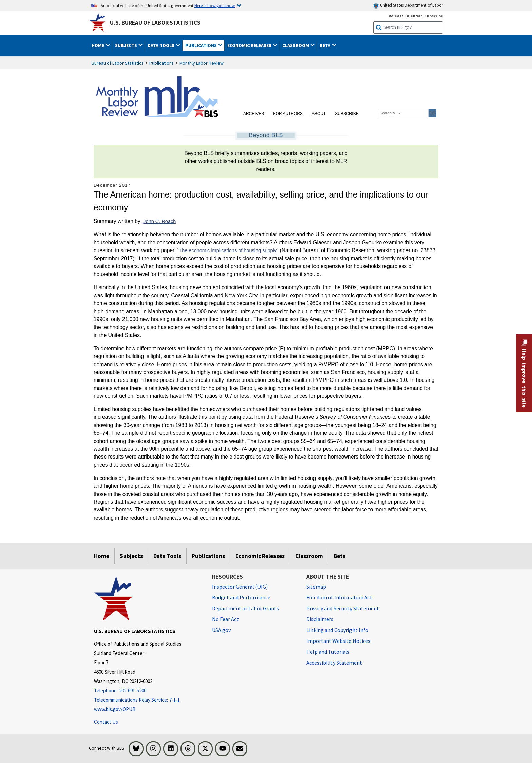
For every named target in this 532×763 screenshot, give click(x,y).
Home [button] (98, 45)
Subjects (131, 556)
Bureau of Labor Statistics (118, 63)
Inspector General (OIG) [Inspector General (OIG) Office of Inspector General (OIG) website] (240, 587)
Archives (254, 114)
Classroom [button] (296, 45)
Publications (161, 63)
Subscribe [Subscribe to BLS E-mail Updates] (434, 16)
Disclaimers (320, 619)
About (319, 114)
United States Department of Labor (408, 6)
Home (102, 556)
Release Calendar (405, 16)
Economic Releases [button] (250, 45)
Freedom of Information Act (339, 597)
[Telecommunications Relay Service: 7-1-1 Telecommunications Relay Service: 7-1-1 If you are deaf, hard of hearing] (148, 700)
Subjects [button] (127, 45)
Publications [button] (202, 45)
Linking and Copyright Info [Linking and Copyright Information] (337, 630)
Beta (340, 556)
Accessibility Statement (334, 663)
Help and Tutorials (328, 652)
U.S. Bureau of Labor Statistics (155, 23)
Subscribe (347, 114)
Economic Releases (260, 556)
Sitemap (316, 587)
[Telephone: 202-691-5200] (148, 691)
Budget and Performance (241, 597)
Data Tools (167, 556)
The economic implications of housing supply (228, 250)
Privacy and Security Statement (343, 608)
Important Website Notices (338, 641)
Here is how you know (215, 5)
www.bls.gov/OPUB (115, 709)
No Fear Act (225, 619)
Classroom (309, 556)
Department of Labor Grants (245, 608)
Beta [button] (326, 45)
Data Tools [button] (161, 45)
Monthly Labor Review (202, 63)
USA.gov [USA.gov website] (221, 630)
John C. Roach (159, 221)
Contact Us (106, 722)
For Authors (288, 114)
